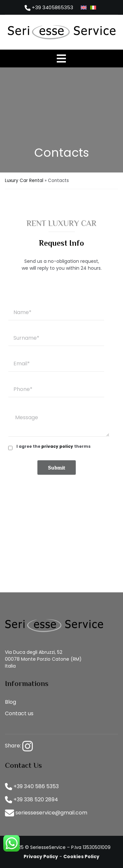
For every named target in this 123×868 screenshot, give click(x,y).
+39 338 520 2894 (31, 799)
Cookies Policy (81, 857)
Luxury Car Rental (24, 181)
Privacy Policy (41, 857)
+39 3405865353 (49, 7)
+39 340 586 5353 (32, 786)
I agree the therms (53, 446)
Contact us (19, 713)
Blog (10, 702)
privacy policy (57, 446)
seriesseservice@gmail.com (46, 813)
